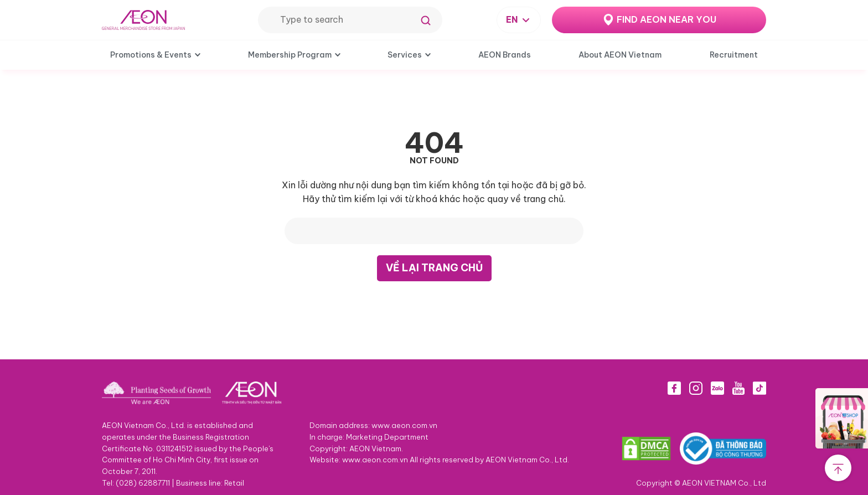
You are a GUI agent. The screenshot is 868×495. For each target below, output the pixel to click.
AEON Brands (505, 55)
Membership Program (290, 55)
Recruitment (734, 55)
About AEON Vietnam (620, 55)
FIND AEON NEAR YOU (666, 19)
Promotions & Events (151, 55)
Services (405, 55)
